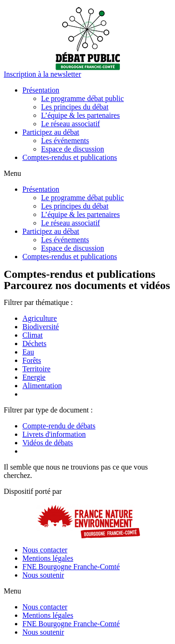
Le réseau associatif (70, 124)
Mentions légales (48, 558)
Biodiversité (41, 327)
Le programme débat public (82, 98)
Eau (28, 352)
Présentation (41, 90)
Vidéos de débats (48, 443)
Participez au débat (51, 132)
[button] (42, 74)
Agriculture (40, 318)
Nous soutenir (43, 575)
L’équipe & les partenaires (80, 115)
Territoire (36, 369)
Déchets (35, 344)
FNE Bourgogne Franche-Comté (71, 567)
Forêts (32, 360)
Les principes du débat (75, 107)
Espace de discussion (73, 149)
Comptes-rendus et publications (70, 157)
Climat (33, 335)
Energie (34, 377)
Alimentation (42, 386)
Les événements (65, 141)
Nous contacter (45, 550)
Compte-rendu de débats (59, 426)
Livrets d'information (54, 434)
